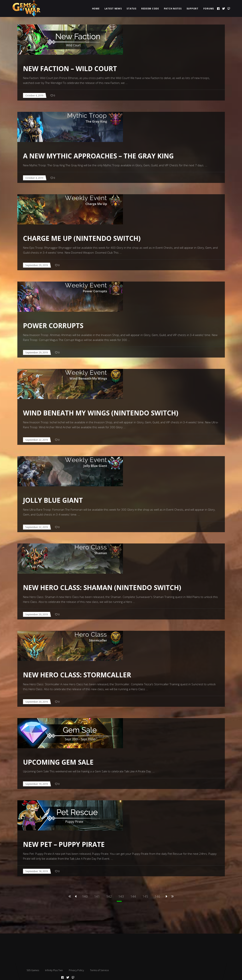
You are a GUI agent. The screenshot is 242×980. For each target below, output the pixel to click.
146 (157, 896)
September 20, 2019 (36, 614)
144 (133, 896)
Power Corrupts (53, 326)
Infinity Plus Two (54, 970)
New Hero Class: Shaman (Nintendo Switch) (102, 587)
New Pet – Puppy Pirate (64, 844)
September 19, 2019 (36, 784)
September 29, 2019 (36, 265)
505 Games (33, 970)
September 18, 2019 (36, 871)
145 (145, 896)
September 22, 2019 (36, 440)
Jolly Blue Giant (53, 500)
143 (121, 896)
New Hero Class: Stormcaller (77, 675)
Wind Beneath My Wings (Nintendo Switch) (101, 413)
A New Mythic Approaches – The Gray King (98, 156)
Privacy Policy (76, 970)
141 (97, 896)
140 (85, 896)
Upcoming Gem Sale (58, 762)
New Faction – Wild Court (70, 69)
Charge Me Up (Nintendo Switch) (82, 238)
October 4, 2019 (34, 95)
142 (109, 896)
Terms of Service (99, 970)
